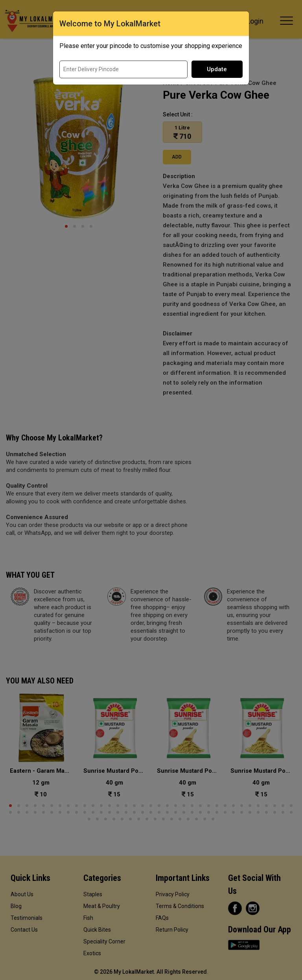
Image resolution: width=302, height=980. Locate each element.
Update (217, 69)
